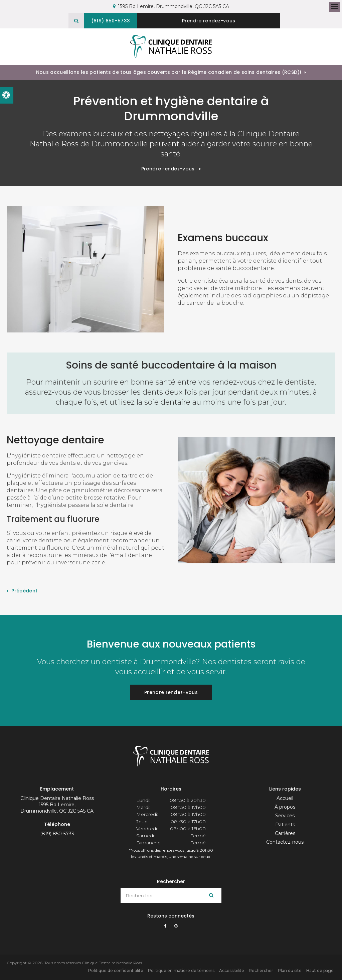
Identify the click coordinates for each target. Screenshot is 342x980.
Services (285, 815)
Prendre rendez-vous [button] (210, 21)
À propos (285, 807)
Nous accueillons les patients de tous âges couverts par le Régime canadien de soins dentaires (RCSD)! (169, 72)
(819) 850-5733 (57, 833)
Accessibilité (232, 970)
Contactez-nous (285, 842)
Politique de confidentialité (116, 970)
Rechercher (261, 970)
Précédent (24, 590)
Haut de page (320, 970)
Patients (285, 824)
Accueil (285, 798)
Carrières (285, 833)
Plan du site (290, 970)
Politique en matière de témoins (181, 970)
